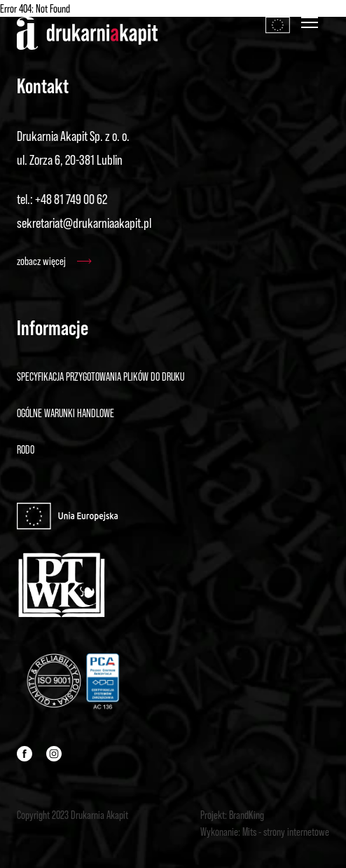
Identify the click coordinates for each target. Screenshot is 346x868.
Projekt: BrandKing (232, 815)
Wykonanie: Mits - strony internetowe (265, 832)
